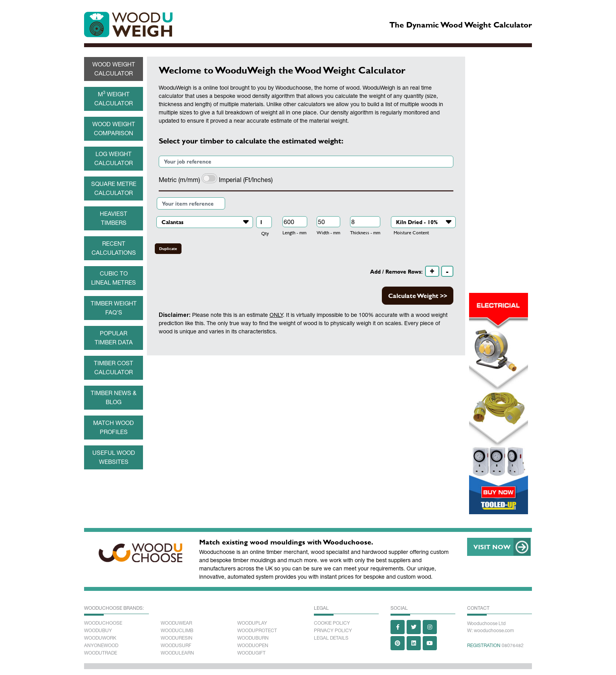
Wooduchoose (103, 623)
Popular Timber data (114, 338)
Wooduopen (253, 646)
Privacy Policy (333, 631)
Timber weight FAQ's (114, 308)
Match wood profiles (114, 427)
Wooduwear (176, 623)
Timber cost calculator (114, 368)
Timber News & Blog (114, 397)
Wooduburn (253, 638)
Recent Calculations (114, 248)
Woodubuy (98, 631)
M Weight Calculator (114, 98)
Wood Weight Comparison (114, 129)
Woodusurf (176, 646)
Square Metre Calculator (114, 188)
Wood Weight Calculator (114, 69)
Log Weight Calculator (114, 158)
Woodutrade (101, 653)
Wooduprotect (257, 631)
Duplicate (168, 249)
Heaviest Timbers (114, 218)
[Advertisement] (306, 418)
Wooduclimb (177, 631)
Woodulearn (177, 653)
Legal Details (331, 638)
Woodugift (251, 653)
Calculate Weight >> (418, 295)
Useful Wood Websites (114, 457)
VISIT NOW (492, 547)
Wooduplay (252, 623)
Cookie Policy (332, 623)
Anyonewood (101, 646)
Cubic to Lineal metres (114, 278)
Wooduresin (177, 638)
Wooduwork (100, 638)
